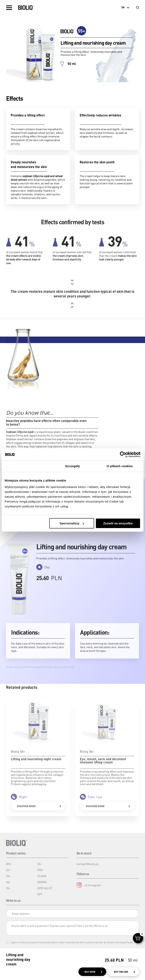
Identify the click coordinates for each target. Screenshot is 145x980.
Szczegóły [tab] (72, 466)
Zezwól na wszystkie (118, 523)
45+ (8, 882)
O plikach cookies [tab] (120, 466)
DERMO (42, 882)
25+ (8, 870)
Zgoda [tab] (25, 466)
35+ (8, 876)
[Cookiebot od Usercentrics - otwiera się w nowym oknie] (123, 454)
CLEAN (42, 876)
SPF (40, 894)
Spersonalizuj (72, 523)
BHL (9, 864)
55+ (8, 888)
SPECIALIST (45, 888)
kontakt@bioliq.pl (88, 864)
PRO (40, 870)
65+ (39, 864)
